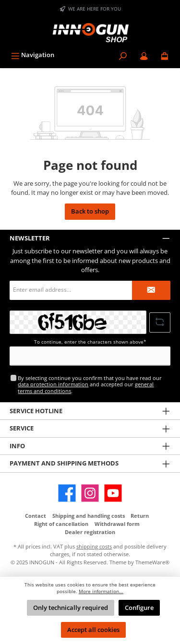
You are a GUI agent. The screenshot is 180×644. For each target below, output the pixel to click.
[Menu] (33, 55)
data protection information (53, 384)
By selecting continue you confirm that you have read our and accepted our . (90, 384)
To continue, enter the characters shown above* (90, 342)
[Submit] (151, 290)
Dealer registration (90, 532)
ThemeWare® (152, 562)
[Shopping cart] (165, 55)
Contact (36, 516)
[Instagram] (90, 493)
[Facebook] (67, 493)
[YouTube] (113, 493)
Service (22, 428)
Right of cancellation (61, 524)
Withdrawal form (117, 524)
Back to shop (90, 211)
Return (140, 516)
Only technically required (71, 608)
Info (17, 446)
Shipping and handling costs (89, 516)
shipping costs (94, 546)
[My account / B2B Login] (144, 55)
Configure (139, 608)
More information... (101, 591)
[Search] (123, 55)
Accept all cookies (93, 630)
